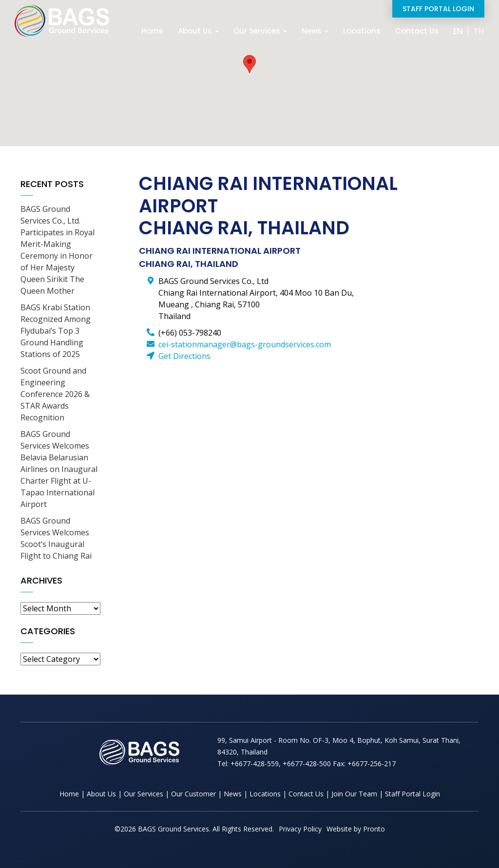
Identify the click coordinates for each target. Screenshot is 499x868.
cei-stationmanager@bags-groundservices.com (245, 344)
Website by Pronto (356, 829)
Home (152, 31)
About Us (198, 31)
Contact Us (417, 31)
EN (458, 31)
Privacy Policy (300, 829)
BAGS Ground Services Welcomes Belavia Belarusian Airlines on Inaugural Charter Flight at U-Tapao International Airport (59, 469)
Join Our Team (354, 794)
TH (479, 31)
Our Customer (193, 794)
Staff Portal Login (438, 9)
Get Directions (184, 356)
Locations (362, 31)
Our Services (260, 31)
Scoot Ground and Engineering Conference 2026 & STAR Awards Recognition (55, 394)
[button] (249, 64)
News (315, 31)
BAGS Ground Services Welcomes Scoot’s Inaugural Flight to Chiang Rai (56, 538)
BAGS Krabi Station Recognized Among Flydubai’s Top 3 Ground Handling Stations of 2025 (56, 331)
